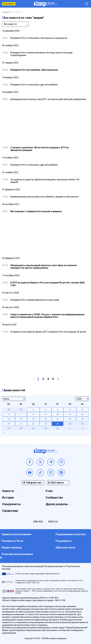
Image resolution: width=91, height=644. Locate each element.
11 (70, 414)
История (8, 498)
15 (33, 419)
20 (9, 424)
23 (46, 424)
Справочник (10, 511)
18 (70, 419)
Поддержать (9, 4)
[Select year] (82, 399)
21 (21, 424)
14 (21, 419)
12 (82, 414)
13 (9, 419)
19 (82, 419)
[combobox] (15, 24)
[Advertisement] (45, 122)
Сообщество (54, 498)
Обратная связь (65, 547)
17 (57, 419)
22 (33, 424)
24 (57, 424)
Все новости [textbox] (10, 24)
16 (46, 419)
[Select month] (14, 399)
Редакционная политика (71, 534)
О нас (49, 491)
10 (57, 414)
